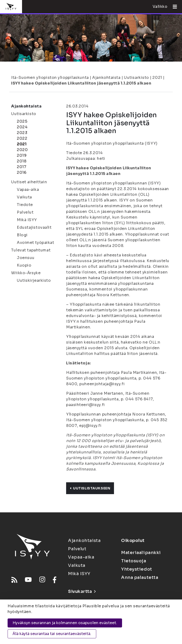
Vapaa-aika (28, 190)
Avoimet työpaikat (36, 243)
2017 (22, 167)
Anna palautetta (140, 577)
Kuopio (24, 265)
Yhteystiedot (137, 569)
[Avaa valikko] (173, 7)
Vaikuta (24, 197)
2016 (22, 172)
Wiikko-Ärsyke (26, 273)
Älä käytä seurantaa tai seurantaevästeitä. (52, 634)
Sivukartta (82, 591)
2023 (22, 133)
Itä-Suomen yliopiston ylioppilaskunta (50, 78)
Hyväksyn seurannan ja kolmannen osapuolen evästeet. (65, 623)
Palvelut (25, 212)
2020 (22, 150)
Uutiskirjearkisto (34, 280)
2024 (22, 127)
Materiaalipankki (141, 553)
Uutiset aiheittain (29, 182)
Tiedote (25, 205)
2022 (22, 138)
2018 (22, 161)
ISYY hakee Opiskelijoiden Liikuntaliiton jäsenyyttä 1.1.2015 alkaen (81, 83)
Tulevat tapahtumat (31, 250)
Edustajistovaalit (34, 227)
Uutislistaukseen (90, 488)
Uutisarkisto (136, 78)
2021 (157, 78)
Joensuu (26, 258)
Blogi (22, 235)
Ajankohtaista (106, 78)
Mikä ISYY (27, 220)
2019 (22, 155)
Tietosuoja (134, 561)
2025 (22, 121)
